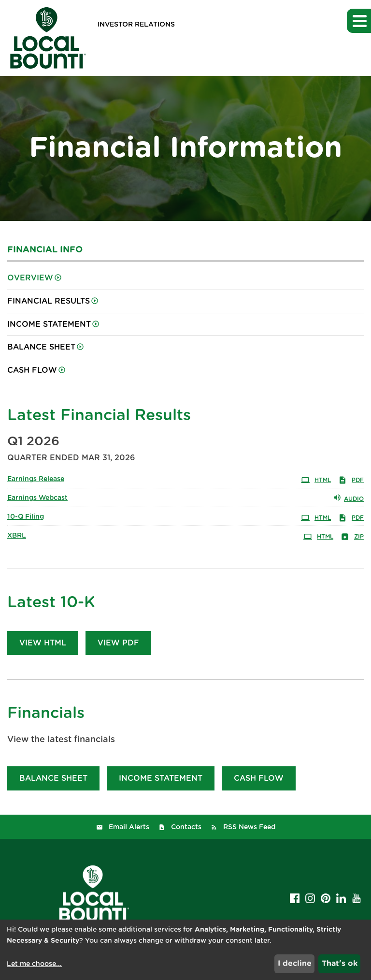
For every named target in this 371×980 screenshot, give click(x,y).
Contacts (186, 827)
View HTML (43, 643)
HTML (316, 479)
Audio (348, 497)
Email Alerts (129, 827)
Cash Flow (32, 370)
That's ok (340, 964)
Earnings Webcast (37, 498)
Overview (30, 278)
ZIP (352, 536)
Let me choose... (34, 964)
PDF (351, 479)
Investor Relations (136, 25)
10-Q (25, 517)
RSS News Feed (249, 827)
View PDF (118, 643)
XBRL (17, 536)
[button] (359, 21)
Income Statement (49, 324)
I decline (295, 964)
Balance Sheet (41, 347)
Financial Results (49, 301)
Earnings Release (36, 479)
